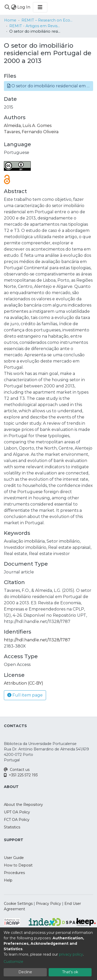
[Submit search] (7, 7)
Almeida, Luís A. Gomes (28, 126)
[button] (48, 86)
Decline (25, 972)
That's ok (70, 972)
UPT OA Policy (17, 812)
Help (8, 880)
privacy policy (71, 954)
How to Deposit (18, 865)
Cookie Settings (18, 904)
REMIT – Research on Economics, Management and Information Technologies (47, 20)
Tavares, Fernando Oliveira (31, 132)
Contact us (17, 770)
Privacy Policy (48, 904)
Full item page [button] (25, 695)
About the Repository (23, 805)
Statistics (12, 827)
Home (10, 20)
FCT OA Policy (17, 820)
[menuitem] (14, 7)
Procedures (14, 873)
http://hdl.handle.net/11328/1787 (37, 640)
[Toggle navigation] (40, 7)
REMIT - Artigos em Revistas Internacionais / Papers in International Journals (35, 26)
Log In (24, 7)
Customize (13, 962)
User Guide (14, 858)
